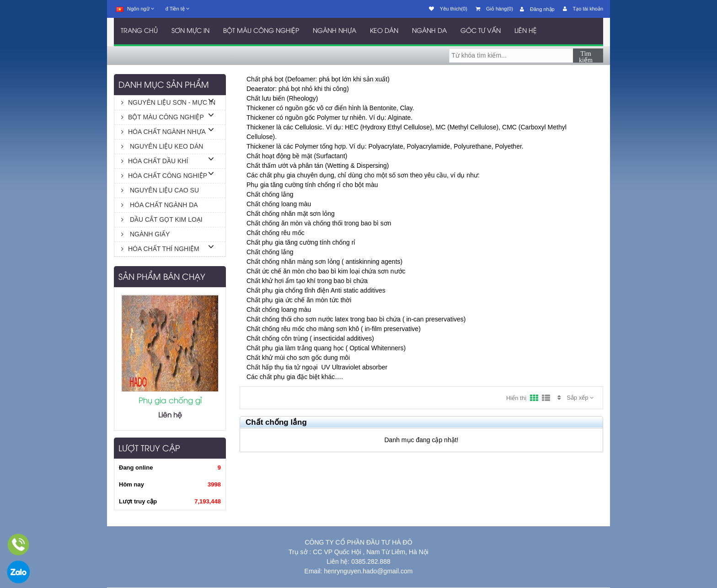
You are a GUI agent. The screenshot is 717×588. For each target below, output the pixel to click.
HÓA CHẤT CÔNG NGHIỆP (164, 176)
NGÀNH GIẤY (145, 234)
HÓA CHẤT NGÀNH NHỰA (163, 132)
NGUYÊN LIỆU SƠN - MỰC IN (168, 102)
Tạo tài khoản (583, 9)
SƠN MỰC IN (190, 31)
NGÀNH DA (429, 31)
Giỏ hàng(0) (494, 9)
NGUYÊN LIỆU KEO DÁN (162, 146)
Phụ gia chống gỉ (170, 401)
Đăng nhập (537, 9)
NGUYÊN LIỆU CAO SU (160, 190)
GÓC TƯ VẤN (481, 31)
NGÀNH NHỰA (334, 31)
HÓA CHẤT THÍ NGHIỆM (160, 249)
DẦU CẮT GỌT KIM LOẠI (162, 219)
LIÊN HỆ (526, 31)
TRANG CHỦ (139, 31)
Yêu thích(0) (448, 9)
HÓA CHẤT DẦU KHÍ (155, 161)
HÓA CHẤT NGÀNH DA (160, 205)
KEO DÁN (384, 31)
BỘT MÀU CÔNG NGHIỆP (261, 31)
